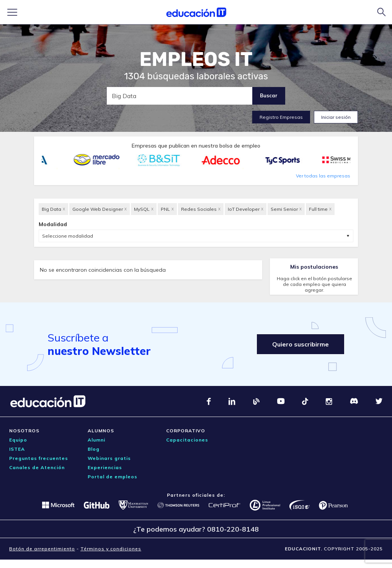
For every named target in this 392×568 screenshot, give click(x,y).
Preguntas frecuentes (39, 458)
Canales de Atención (37, 467)
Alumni (96, 440)
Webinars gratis (109, 458)
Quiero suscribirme (301, 344)
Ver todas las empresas (323, 176)
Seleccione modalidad (68, 236)
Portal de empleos (113, 477)
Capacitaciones (187, 440)
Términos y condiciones (111, 549)
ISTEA (17, 449)
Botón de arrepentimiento (42, 549)
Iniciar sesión (336, 117)
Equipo (18, 440)
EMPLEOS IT (196, 59)
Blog (94, 449)
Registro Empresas (281, 117)
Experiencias (105, 467)
